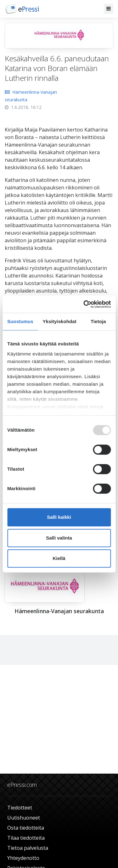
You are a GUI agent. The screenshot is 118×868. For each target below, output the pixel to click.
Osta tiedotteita (26, 828)
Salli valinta (59, 538)
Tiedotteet (20, 808)
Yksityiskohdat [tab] (60, 321)
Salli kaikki (59, 517)
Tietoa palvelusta (28, 848)
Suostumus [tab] (20, 321)
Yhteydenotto (23, 858)
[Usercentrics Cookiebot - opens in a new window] (84, 304)
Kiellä (59, 558)
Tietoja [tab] (98, 321)
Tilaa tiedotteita (26, 838)
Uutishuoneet (24, 818)
